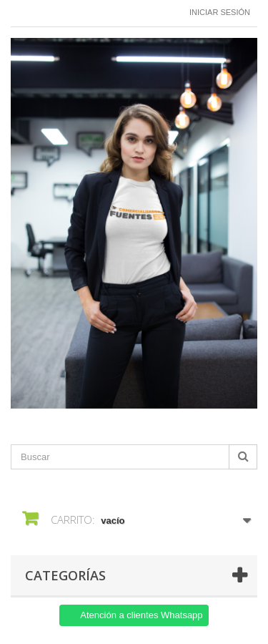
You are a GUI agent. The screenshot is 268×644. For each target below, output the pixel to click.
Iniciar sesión (220, 12)
